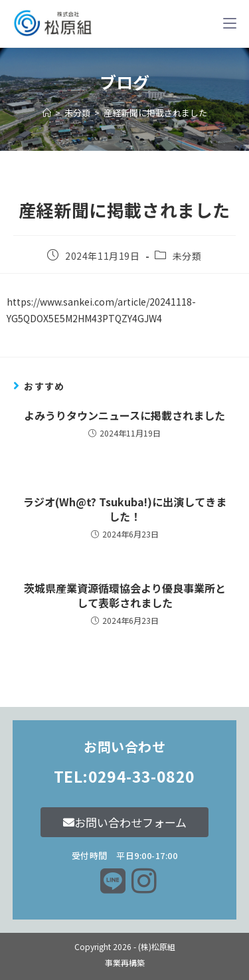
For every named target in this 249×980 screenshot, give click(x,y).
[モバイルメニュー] (230, 23)
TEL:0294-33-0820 (124, 776)
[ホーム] (47, 113)
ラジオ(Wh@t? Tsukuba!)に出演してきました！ (125, 509)
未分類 (187, 256)
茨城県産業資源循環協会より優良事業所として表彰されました (125, 596)
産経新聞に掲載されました (155, 113)
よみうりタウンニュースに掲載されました (124, 415)
